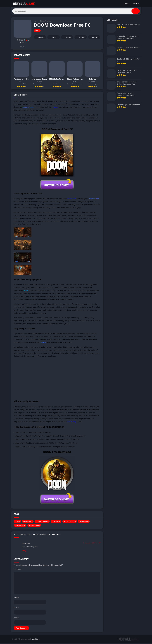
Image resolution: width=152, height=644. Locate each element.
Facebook (40, 38)
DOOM (17, 522)
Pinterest (67, 38)
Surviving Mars (28, 108)
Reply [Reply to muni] (24, 552)
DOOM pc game (34, 526)
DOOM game (84, 522)
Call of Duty (72, 423)
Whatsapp (94, 38)
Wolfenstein (94, 200)
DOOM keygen (20, 526)
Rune (26, 292)
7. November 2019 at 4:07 (92, 544)
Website (17, 619)
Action (48, 22)
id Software (72, 200)
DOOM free (56, 522)
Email (16, 608)
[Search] (76, 12)
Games (135, 4)
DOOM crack (28, 522)
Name (16, 598)
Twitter (53, 38)
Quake (43, 343)
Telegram (80, 38)
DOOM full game (70, 522)
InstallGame (36, 640)
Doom (56, 108)
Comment (18, 570)
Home (126, 4)
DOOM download (42, 522)
